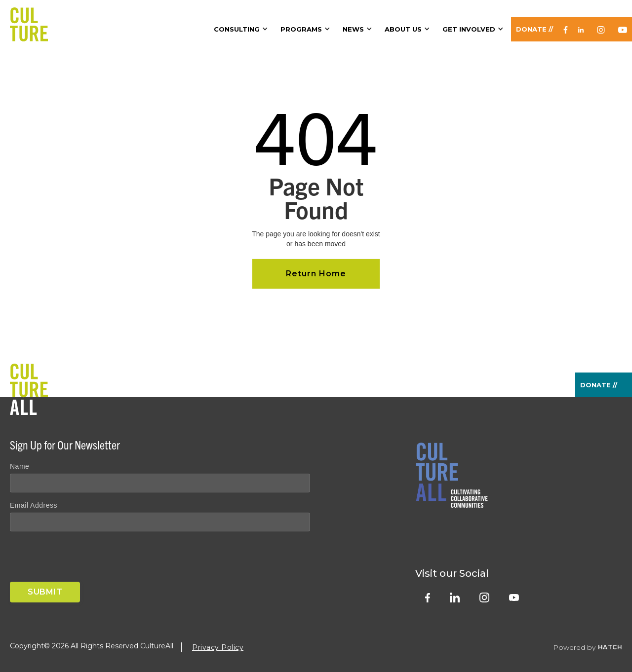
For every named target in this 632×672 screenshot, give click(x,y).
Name (20, 466)
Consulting (237, 29)
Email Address (34, 505)
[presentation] (85, 559)
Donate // (534, 29)
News (353, 29)
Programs (301, 29)
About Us (403, 29)
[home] (29, 21)
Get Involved (469, 29)
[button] (242, 29)
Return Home (316, 274)
